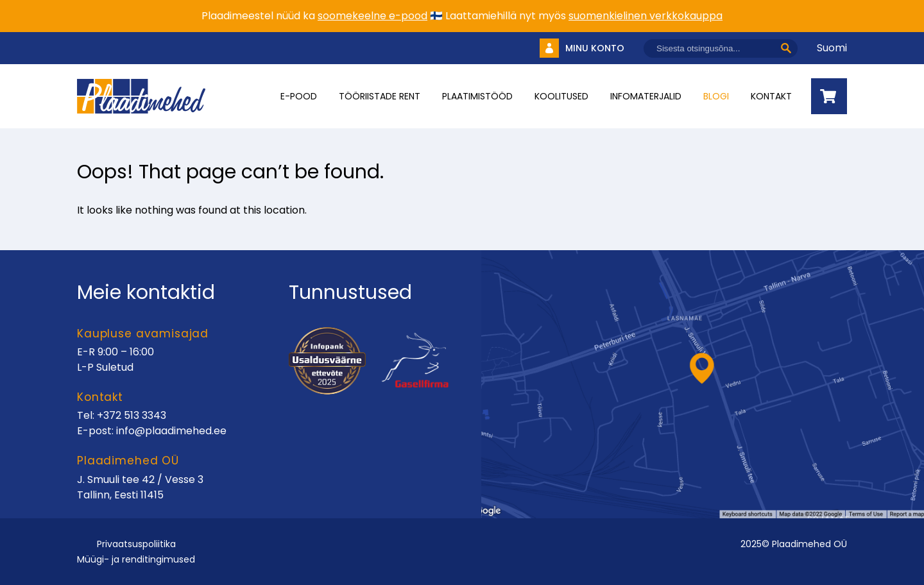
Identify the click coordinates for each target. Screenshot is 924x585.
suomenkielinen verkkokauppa (646, 16)
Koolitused (561, 96)
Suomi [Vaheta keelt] (832, 48)
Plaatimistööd (477, 96)
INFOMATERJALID (646, 96)
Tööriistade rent (380, 96)
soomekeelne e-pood (372, 16)
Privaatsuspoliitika (136, 544)
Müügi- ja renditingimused (136, 559)
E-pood (299, 96)
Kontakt (771, 96)
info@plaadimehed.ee (171, 431)
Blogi (716, 96)
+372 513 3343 (132, 415)
